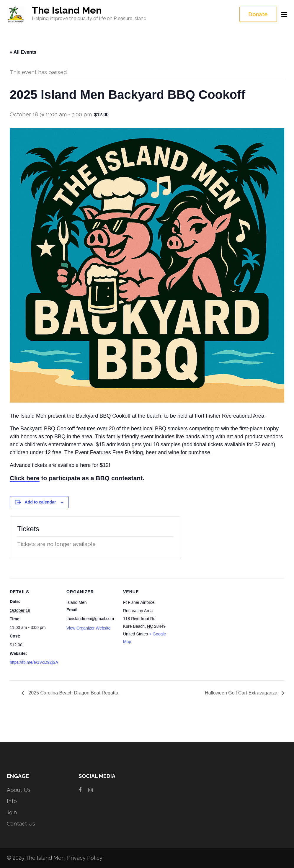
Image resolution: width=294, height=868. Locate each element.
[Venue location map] (211, 619)
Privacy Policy (85, 858)
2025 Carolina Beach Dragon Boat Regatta (73, 693)
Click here (25, 478)
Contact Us (21, 824)
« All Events (23, 52)
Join (12, 812)
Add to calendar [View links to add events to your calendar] (40, 502)
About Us (19, 790)
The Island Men (67, 10)
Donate (258, 14)
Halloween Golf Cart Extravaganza (242, 693)
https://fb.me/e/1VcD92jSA (34, 662)
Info (12, 801)
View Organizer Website (89, 628)
